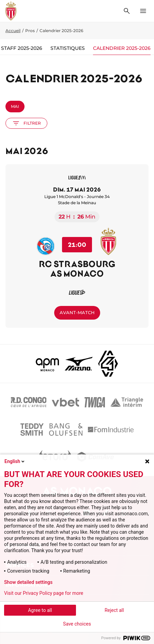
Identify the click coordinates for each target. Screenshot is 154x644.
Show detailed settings (28, 582)
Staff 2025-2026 (22, 48)
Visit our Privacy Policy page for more (44, 593)
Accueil (13, 31)
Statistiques (68, 48)
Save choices (77, 624)
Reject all (114, 610)
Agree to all (40, 610)
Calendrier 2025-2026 (122, 48)
